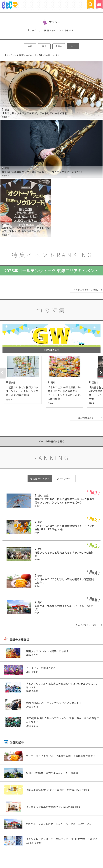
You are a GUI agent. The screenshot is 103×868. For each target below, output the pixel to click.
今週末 (59, 46)
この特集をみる (51, 350)
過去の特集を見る (86, 418)
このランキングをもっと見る (86, 290)
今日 (30, 46)
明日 (44, 46)
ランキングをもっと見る (86, 625)
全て (73, 46)
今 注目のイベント (40, 479)
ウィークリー (63, 479)
